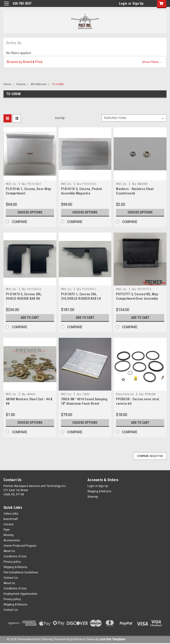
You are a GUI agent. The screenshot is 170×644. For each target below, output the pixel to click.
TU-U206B (58, 84)
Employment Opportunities (20, 594)
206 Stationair (38, 84)
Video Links (11, 514)
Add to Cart (30, 318)
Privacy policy (12, 562)
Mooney (9, 535)
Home (7, 84)
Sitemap (93, 497)
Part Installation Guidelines (21, 572)
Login (123, 3)
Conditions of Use (15, 556)
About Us (9, 551)
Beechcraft (11, 519)
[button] (85, 62)
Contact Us (11, 578)
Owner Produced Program (20, 546)
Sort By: (60, 118)
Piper (7, 530)
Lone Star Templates (112, 639)
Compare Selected (150, 456)
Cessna (21, 84)
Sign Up (138, 3)
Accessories (12, 540)
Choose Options (30, 212)
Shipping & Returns (99, 491)
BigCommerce (76, 639)
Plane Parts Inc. (125, 394)
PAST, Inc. (11, 184)
